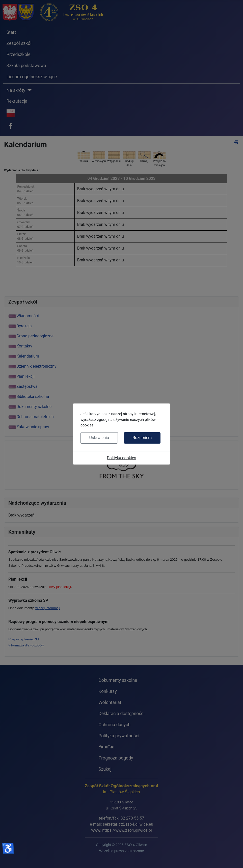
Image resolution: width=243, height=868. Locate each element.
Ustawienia (99, 438)
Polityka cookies (122, 458)
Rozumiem (142, 438)
